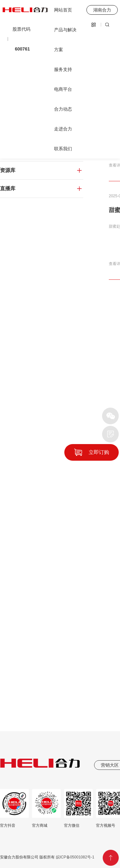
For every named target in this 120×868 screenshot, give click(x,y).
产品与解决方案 (65, 40)
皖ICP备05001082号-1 (74, 857)
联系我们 (63, 149)
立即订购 (99, 452)
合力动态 (63, 109)
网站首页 (63, 10)
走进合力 (63, 129)
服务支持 (63, 69)
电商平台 (63, 89)
